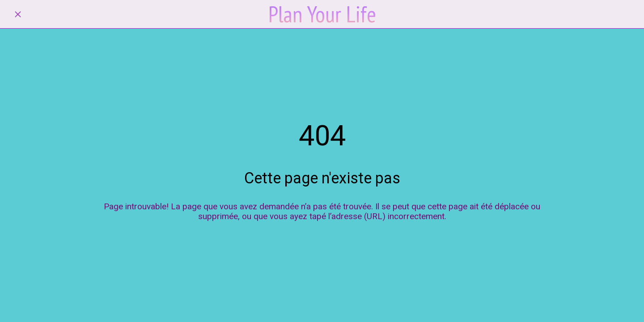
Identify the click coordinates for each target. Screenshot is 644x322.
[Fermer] (18, 14)
